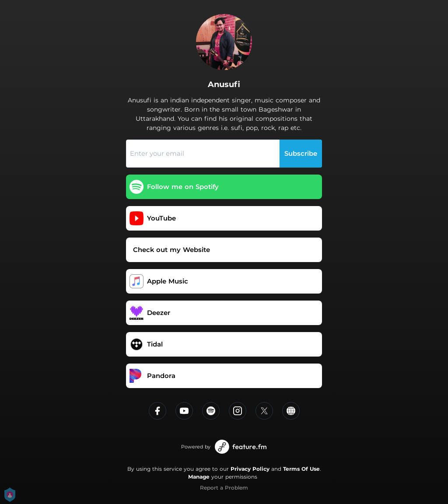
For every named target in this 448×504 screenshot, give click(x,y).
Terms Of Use (301, 469)
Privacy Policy (250, 469)
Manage (199, 477)
